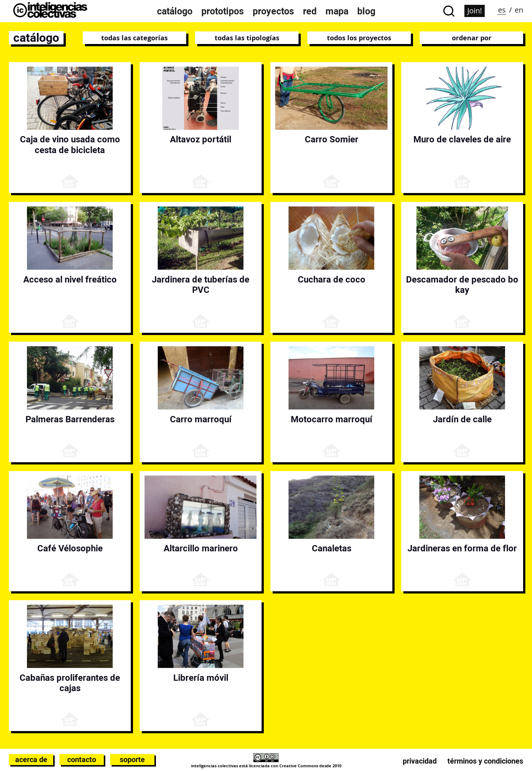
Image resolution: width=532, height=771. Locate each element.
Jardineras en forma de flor (462, 548)
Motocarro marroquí (332, 419)
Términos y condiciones (485, 761)
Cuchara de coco (332, 279)
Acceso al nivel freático (70, 279)
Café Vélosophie (70, 548)
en (519, 10)
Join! (475, 11)
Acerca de (31, 760)
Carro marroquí (201, 419)
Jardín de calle (462, 419)
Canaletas (332, 548)
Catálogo (175, 11)
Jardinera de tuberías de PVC (201, 285)
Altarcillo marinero (201, 548)
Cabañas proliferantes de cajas (70, 683)
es (502, 10)
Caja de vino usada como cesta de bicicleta (70, 145)
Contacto (82, 760)
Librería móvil (201, 678)
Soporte (132, 760)
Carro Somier (332, 139)
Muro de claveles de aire (462, 139)
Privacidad (420, 761)
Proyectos (273, 11)
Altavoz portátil (201, 139)
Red (310, 11)
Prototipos (223, 11)
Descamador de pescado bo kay (462, 285)
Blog (366, 11)
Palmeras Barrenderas (70, 419)
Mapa (337, 11)
